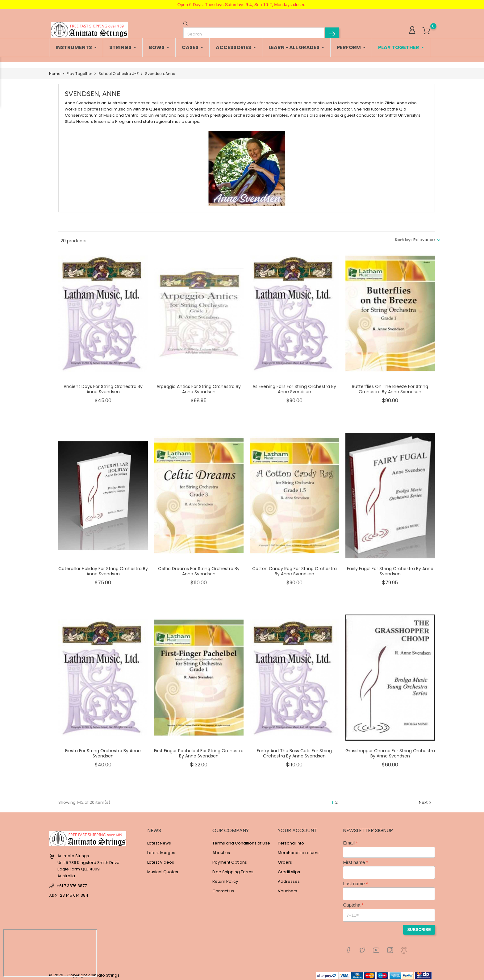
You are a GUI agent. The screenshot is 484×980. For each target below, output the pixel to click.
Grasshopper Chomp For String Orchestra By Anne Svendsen (390, 750)
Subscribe (419, 926)
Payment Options (230, 859)
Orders (285, 859)
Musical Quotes (163, 869)
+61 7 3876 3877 (72, 883)
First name (354, 859)
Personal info (291, 840)
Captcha (352, 902)
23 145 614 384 (74, 892)
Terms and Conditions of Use (241, 840)
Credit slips (289, 869)
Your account (297, 827)
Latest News (159, 840)
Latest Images (161, 850)
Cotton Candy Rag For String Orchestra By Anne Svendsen (294, 568)
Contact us (223, 888)
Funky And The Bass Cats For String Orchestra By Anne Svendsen (294, 750)
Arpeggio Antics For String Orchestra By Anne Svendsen (199, 386)
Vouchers (288, 888)
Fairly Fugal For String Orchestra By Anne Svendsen (390, 568)
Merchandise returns (299, 850)
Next (426, 799)
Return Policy (225, 878)
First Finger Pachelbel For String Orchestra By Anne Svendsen (199, 750)
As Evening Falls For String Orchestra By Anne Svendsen (294, 386)
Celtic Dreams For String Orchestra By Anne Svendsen (199, 568)
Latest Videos (161, 859)
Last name (354, 880)
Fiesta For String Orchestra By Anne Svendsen (103, 750)
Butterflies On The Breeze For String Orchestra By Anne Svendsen (390, 386)
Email (349, 840)
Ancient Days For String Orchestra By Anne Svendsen (103, 386)
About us (221, 850)
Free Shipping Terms (233, 869)
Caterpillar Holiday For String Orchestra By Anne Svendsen (103, 568)
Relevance (424, 237)
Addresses (289, 878)
